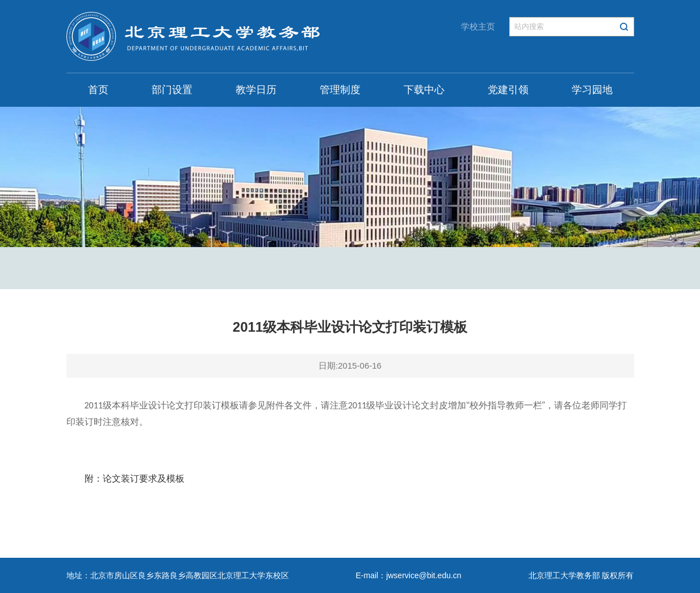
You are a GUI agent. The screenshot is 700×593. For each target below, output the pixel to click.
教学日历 (256, 90)
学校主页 (478, 26)
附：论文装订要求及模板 (135, 479)
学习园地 (592, 90)
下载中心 (424, 90)
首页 (98, 90)
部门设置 (172, 90)
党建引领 (508, 90)
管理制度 (340, 90)
